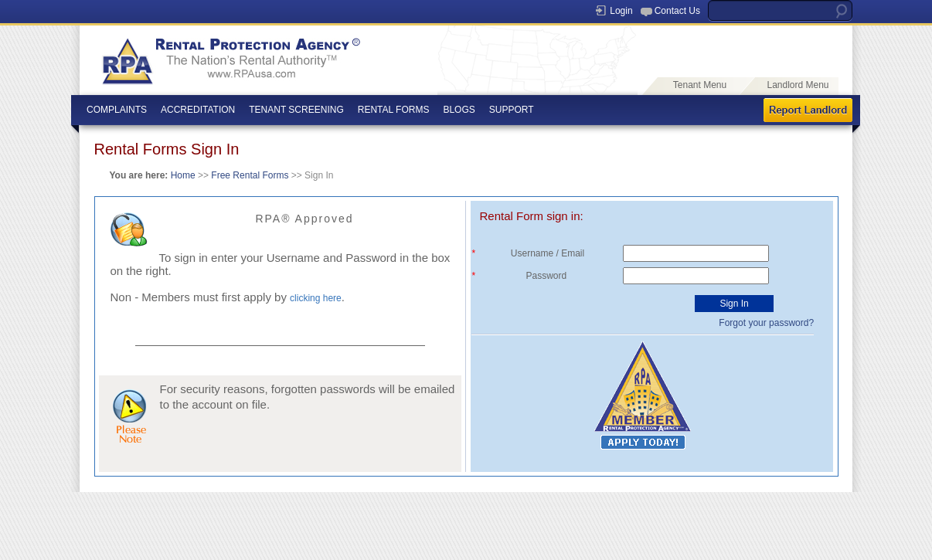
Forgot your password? (766, 323)
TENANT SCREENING (296, 110)
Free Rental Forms (248, 175)
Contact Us (677, 11)
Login (621, 11)
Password (549, 276)
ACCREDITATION (198, 110)
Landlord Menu (798, 85)
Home (183, 175)
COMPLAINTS (117, 110)
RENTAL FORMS (394, 110)
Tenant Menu (700, 85)
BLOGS (459, 110)
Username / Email (549, 253)
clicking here (316, 298)
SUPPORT (512, 110)
